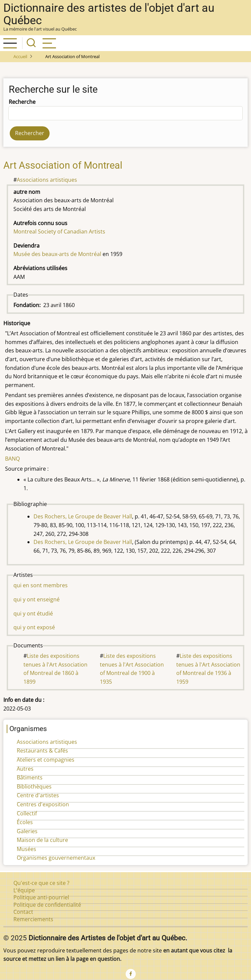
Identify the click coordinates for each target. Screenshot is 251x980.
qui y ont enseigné (37, 599)
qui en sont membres (41, 585)
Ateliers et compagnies (46, 760)
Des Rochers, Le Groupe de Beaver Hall (83, 516)
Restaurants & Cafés (42, 751)
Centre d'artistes (38, 795)
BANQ (12, 459)
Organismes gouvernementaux (56, 858)
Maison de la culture (42, 840)
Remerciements (33, 919)
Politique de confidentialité (47, 905)
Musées (26, 849)
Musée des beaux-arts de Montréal (57, 254)
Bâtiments (30, 777)
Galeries (27, 831)
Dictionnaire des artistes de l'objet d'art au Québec (109, 14)
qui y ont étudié (33, 613)
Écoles (25, 822)
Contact (23, 912)
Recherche (22, 102)
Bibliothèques (34, 786)
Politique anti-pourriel (41, 897)
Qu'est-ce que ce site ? (41, 883)
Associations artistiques (47, 180)
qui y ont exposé (34, 627)
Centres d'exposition (43, 804)
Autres (25, 769)
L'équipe (24, 890)
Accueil (20, 56)
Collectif (27, 813)
